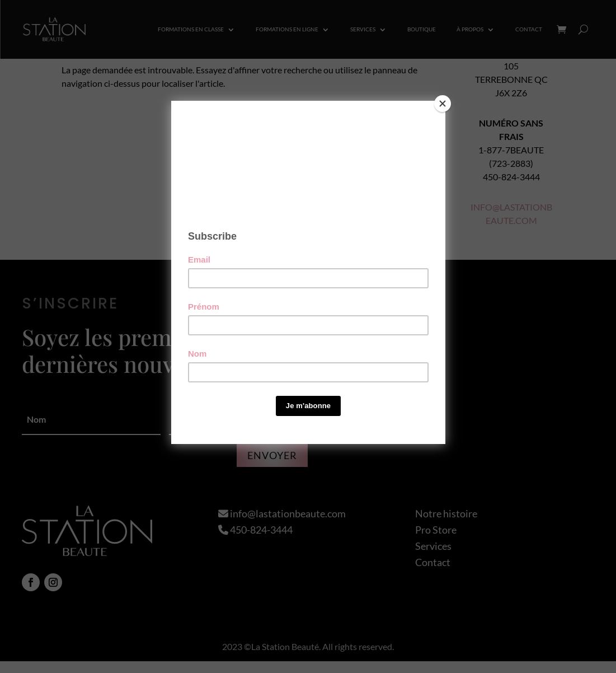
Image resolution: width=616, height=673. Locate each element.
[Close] (443, 104)
